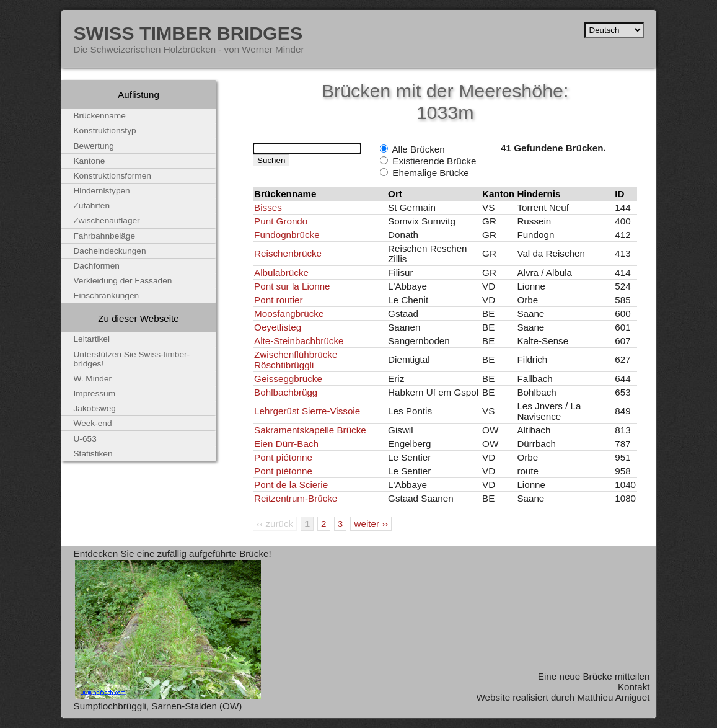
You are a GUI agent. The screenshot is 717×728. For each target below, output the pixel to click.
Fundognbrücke (287, 235)
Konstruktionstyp (105, 131)
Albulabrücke (281, 273)
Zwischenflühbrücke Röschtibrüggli (296, 360)
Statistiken (93, 454)
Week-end (93, 423)
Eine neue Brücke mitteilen (594, 676)
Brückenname (100, 116)
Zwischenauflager (107, 220)
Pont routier (279, 300)
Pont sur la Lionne (292, 286)
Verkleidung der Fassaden (123, 281)
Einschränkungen (107, 295)
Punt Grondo (281, 221)
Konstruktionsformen (112, 176)
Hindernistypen (102, 191)
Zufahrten (92, 206)
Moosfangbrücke (289, 313)
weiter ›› (371, 524)
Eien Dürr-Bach (286, 444)
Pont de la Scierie (291, 485)
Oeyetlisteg (278, 327)
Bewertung (94, 146)
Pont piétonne (283, 457)
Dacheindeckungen (110, 251)
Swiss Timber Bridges (188, 33)
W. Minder (93, 379)
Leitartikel (92, 339)
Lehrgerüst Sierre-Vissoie (307, 411)
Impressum (95, 393)
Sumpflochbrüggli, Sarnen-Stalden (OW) (158, 706)
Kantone (90, 161)
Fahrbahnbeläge (105, 236)
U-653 (85, 439)
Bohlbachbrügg (286, 392)
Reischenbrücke (288, 253)
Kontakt (634, 687)
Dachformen (97, 266)
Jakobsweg (95, 408)
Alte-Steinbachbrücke (299, 341)
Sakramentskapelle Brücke (310, 430)
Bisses (268, 207)
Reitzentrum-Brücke (296, 498)
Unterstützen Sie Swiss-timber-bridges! (132, 359)
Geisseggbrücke (288, 379)
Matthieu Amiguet (613, 697)
